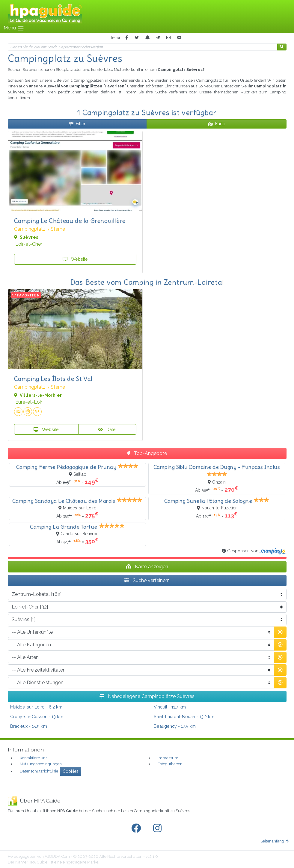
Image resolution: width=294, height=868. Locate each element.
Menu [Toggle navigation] (14, 28)
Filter (77, 124)
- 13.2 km (184, 716)
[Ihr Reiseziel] (143, 47)
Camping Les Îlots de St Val (53, 379)
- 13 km (37, 716)
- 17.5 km (175, 726)
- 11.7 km (170, 707)
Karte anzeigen (147, 567)
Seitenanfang (275, 841)
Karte (217, 124)
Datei (107, 429)
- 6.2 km (36, 707)
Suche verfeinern (147, 580)
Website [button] (75, 259)
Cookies (71, 771)
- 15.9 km (29, 726)
